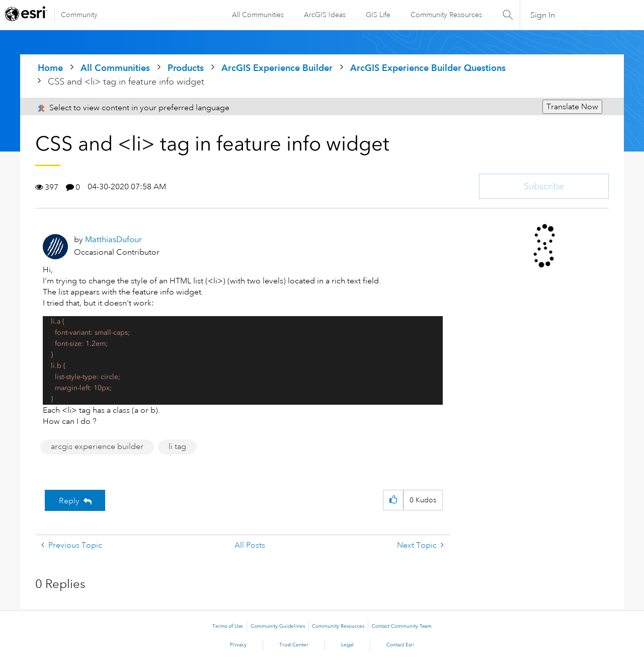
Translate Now (572, 107)
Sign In (543, 15)
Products (186, 68)
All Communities (257, 15)
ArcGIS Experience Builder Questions (428, 68)
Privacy (238, 645)
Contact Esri (400, 645)
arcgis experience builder (97, 447)
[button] (393, 500)
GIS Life (378, 15)
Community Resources (446, 15)
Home (50, 68)
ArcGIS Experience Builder (277, 68)
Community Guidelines (278, 626)
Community (79, 15)
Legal (347, 645)
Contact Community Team (402, 626)
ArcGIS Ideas (324, 15)
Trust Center (294, 645)
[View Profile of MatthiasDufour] (113, 239)
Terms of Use (228, 626)
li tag (177, 447)
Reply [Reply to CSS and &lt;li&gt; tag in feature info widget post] (69, 501)
